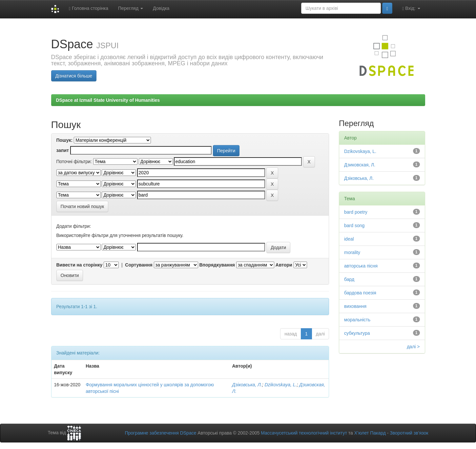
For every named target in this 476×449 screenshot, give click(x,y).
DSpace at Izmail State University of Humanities (108, 100)
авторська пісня (361, 266)
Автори (284, 265)
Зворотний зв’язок (409, 433)
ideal (349, 239)
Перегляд (131, 8)
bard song (354, 225)
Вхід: (411, 8)
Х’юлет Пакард (370, 433)
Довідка (161, 8)
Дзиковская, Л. (360, 165)
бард (349, 279)
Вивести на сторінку (80, 265)
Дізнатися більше (74, 76)
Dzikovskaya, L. (280, 385)
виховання (355, 306)
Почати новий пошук (83, 206)
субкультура (357, 333)
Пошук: (65, 140)
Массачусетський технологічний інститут (304, 433)
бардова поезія (360, 293)
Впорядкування (217, 265)
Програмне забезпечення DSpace (160, 433)
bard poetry (356, 212)
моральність (357, 320)
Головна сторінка (89, 8)
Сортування (139, 265)
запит (63, 150)
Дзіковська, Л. (247, 385)
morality (352, 252)
